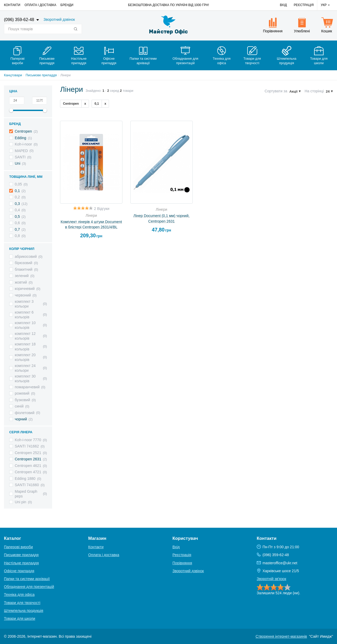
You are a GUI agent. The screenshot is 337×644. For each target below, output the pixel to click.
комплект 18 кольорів (25, 346)
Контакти (12, 5)
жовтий (21, 282)
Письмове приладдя (41, 75)
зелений (22, 276)
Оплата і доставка (40, 5)
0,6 (17, 223)
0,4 (17, 210)
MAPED (21, 151)
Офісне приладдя (19, 571)
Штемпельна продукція (24, 611)
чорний (21, 419)
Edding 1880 (25, 479)
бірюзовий (24, 263)
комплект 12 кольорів (25, 336)
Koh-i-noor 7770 (28, 440)
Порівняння (182, 563)
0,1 (17, 191)
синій (19, 406)
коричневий (25, 289)
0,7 (17, 229)
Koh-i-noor (23, 144)
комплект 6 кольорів (24, 315)
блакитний (24, 269)
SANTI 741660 (27, 485)
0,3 (17, 204)
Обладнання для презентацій (29, 587)
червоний (23, 295)
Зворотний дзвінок (59, 19)
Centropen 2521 (28, 453)
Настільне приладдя (21, 563)
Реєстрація (304, 5)
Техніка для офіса (19, 595)
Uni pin (21, 502)
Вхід (283, 5)
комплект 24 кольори (25, 368)
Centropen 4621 (28, 466)
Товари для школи (20, 618)
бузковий (22, 400)
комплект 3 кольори (24, 304)
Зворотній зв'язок (271, 579)
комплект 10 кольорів (25, 325)
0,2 (17, 197)
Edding (21, 138)
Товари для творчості (22, 603)
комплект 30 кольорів (25, 379)
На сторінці (314, 91)
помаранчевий (27, 387)
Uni (18, 163)
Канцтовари (13, 75)
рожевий (22, 393)
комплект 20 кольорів (25, 357)
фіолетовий (25, 413)
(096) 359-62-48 (20, 20)
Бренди (67, 5)
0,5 (17, 217)
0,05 (18, 184)
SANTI (20, 157)
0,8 (17, 236)
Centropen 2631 (28, 459)
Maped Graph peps (26, 494)
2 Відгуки (102, 209)
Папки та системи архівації (27, 579)
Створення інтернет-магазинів (281, 636)
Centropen (23, 131)
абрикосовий (26, 256)
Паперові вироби (18, 547)
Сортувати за (276, 91)
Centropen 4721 (28, 472)
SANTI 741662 (27, 446)
